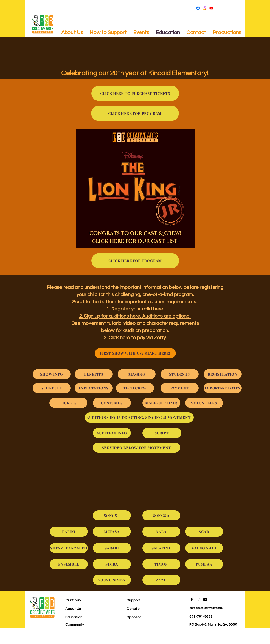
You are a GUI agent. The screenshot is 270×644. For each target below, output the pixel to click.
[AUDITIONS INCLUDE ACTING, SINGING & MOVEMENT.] (139, 417)
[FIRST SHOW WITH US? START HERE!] (135, 353)
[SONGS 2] (161, 515)
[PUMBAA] (204, 564)
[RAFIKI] (69, 532)
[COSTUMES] (112, 403)
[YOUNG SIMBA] (112, 580)
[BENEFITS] (94, 374)
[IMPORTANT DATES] (223, 388)
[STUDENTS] (180, 374)
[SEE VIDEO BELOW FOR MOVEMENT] (137, 448)
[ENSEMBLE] (69, 564)
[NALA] (161, 532)
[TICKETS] (68, 403)
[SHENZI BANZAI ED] (69, 548)
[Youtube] (211, 8)
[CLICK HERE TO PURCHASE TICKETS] (135, 93)
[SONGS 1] (112, 515)
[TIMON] (161, 564)
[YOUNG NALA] (204, 548)
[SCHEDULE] (52, 388)
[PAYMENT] (180, 388)
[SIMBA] (112, 564)
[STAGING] (137, 374)
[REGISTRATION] (223, 374)
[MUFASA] (112, 532)
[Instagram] (205, 8)
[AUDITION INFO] (112, 433)
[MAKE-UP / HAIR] (161, 403)
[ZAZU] (161, 580)
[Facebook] (198, 8)
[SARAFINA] (161, 548)
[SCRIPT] (162, 433)
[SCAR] (204, 532)
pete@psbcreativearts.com (206, 608)
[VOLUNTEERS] (204, 403)
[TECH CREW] (135, 388)
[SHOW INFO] (52, 374)
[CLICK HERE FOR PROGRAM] (135, 113)
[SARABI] (112, 548)
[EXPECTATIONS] (94, 388)
